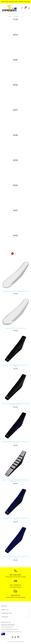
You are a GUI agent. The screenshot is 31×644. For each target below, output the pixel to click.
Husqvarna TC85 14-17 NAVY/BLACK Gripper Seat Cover (15, 519)
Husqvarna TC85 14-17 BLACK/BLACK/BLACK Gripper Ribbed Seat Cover (16, 404)
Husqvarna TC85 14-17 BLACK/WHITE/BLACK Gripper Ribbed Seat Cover (15, 481)
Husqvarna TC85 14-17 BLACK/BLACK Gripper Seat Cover (15, 366)
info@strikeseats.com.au (11, 629)
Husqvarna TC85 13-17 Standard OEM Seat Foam (15, 291)
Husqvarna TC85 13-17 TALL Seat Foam (15, 328)
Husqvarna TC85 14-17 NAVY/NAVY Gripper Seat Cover (15, 557)
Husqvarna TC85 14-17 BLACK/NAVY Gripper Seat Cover (15, 442)
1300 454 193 (9, 627)
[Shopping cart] (25, 8)
